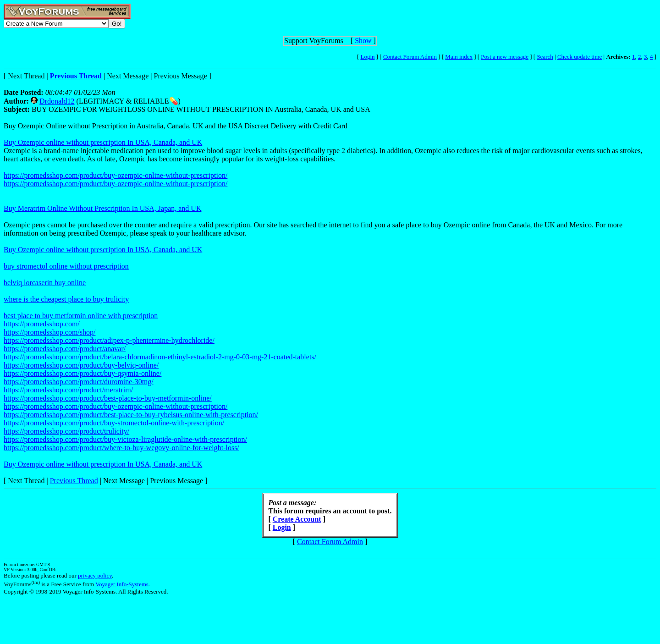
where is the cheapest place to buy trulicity (66, 299)
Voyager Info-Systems (122, 584)
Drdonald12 (57, 101)
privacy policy (95, 575)
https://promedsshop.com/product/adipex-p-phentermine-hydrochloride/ (109, 340)
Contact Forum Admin (410, 57)
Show (363, 41)
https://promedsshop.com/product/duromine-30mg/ (79, 382)
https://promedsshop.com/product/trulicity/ (66, 431)
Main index (459, 57)
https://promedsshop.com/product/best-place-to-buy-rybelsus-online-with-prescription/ (131, 415)
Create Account (297, 519)
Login (367, 57)
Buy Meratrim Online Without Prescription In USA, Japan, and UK (102, 208)
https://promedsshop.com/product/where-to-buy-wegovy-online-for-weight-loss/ (121, 448)
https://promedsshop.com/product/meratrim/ (68, 390)
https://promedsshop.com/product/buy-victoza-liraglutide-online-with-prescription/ (125, 439)
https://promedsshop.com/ (42, 324)
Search (545, 57)
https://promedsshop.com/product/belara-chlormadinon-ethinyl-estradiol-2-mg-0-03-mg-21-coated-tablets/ (160, 357)
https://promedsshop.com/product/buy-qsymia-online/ (82, 373)
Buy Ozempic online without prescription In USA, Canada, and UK (103, 142)
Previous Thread (74, 481)
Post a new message (505, 57)
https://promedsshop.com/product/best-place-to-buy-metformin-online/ (108, 398)
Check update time (580, 57)
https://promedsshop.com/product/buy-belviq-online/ (81, 365)
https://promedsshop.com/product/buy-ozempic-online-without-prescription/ (115, 175)
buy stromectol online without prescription (66, 266)
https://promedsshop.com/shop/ (49, 332)
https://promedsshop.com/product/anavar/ (65, 349)
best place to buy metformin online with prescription (81, 316)
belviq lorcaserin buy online (45, 283)
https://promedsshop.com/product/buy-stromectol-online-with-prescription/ (114, 423)
